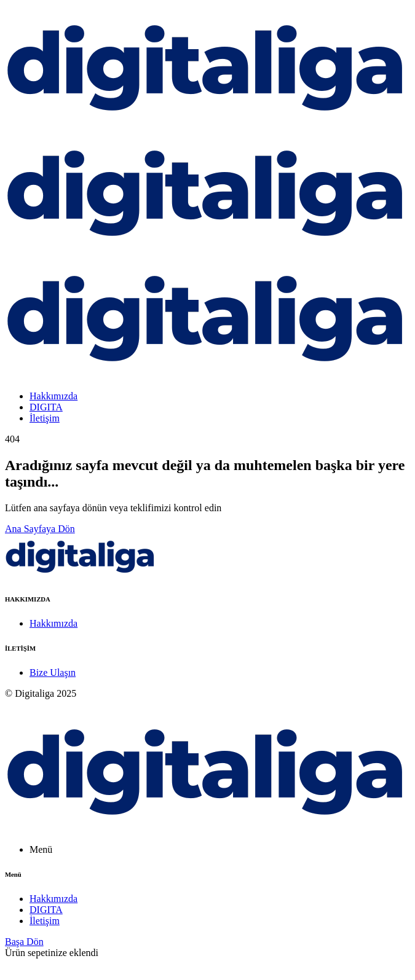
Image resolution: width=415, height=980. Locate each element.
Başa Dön (24, 942)
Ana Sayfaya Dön (40, 529)
